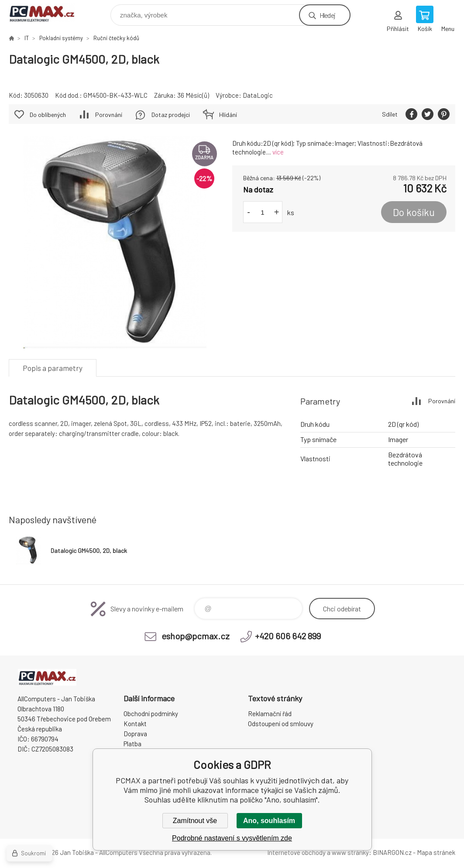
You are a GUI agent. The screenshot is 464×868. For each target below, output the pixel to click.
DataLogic (258, 95)
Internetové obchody (296, 852)
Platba (132, 744)
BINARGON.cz (392, 852)
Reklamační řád (270, 714)
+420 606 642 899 (288, 636)
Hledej (327, 15)
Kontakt (135, 724)
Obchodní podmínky (151, 714)
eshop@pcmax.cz (196, 636)
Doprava (135, 734)
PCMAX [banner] (47, 13)
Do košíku (414, 212)
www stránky (350, 852)
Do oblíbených (48, 115)
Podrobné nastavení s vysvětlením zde (232, 838)
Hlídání (228, 115)
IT (27, 38)
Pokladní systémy (61, 38)
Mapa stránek (436, 852)
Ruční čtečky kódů (116, 38)
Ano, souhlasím (269, 821)
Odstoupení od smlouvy (281, 724)
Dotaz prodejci (171, 115)
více (278, 152)
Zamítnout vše (195, 821)
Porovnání (109, 115)
